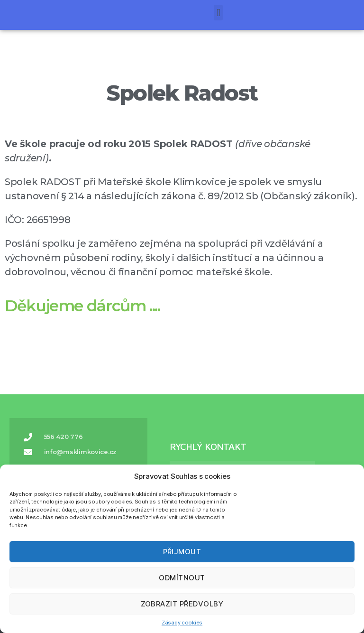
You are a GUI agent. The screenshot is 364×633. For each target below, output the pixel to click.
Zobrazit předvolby (182, 604)
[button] (19, 9)
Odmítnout (182, 578)
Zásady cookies (182, 623)
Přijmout (182, 552)
